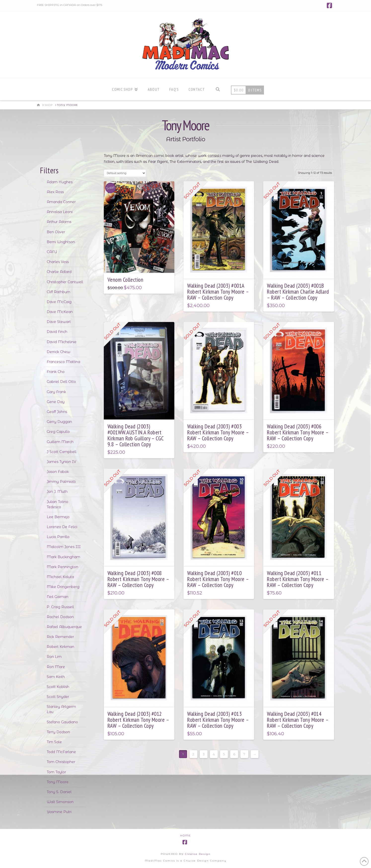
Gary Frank (56, 392)
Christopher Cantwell (65, 282)
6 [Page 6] (234, 754)
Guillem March (60, 442)
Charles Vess (58, 262)
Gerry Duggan (59, 422)
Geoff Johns (57, 412)
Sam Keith (56, 677)
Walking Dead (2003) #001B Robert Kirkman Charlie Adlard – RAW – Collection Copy (298, 292)
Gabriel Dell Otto (61, 382)
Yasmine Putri (59, 812)
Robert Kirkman (60, 647)
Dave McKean (60, 312)
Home (186, 836)
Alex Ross (55, 192)
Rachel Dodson (60, 617)
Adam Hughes (60, 182)
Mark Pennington (62, 567)
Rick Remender (60, 637)
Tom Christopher (61, 762)
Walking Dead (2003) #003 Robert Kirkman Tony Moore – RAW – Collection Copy (218, 432)
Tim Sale (54, 742)
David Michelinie (62, 342)
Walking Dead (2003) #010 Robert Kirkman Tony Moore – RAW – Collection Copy (218, 579)
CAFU (52, 252)
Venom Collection (125, 280)
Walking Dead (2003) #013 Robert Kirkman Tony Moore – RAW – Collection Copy (218, 720)
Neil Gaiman (57, 597)
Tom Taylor (56, 772)
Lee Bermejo (58, 517)
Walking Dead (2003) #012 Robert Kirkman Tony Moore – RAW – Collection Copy (138, 720)
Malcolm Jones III (64, 547)
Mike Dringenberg (63, 587)
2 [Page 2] (193, 754)
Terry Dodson (58, 732)
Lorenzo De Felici (62, 527)
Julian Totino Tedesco (57, 504)
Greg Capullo (58, 432)
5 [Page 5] (224, 754)
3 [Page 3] (204, 754)
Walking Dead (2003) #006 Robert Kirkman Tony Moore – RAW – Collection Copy (298, 432)
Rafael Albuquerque (64, 627)
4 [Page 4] (214, 754)
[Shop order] (125, 173)
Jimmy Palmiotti (61, 482)
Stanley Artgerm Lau (61, 709)
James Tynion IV (61, 462)
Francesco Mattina (63, 362)
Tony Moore (58, 782)
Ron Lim (54, 657)
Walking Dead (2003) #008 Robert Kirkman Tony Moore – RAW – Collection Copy (138, 579)
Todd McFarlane (61, 752)
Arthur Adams (59, 222)
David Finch (57, 332)
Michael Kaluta (60, 577)
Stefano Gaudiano (62, 722)
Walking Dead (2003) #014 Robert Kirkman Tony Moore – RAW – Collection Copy (298, 720)
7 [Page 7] (244, 754)
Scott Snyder (58, 697)
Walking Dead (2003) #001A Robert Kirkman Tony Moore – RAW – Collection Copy (218, 292)
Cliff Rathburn (58, 292)
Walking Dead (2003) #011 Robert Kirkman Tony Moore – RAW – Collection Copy (298, 579)
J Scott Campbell (62, 452)
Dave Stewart (59, 322)
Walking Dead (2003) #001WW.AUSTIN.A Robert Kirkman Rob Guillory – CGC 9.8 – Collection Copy (136, 435)
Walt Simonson (60, 802)
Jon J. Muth (57, 492)
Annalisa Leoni (60, 212)
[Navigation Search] (218, 89)
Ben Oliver (56, 232)
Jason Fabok (58, 472)
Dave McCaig (59, 302)
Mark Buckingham (63, 557)
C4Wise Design (198, 854)
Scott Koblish (58, 687)
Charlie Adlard (59, 272)
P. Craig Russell (60, 607)
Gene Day (56, 402)
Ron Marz (56, 667)
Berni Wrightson (61, 242)
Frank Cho (56, 372)
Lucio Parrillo (58, 537)
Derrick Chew (58, 352)
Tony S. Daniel (59, 792)
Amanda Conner (61, 202)
